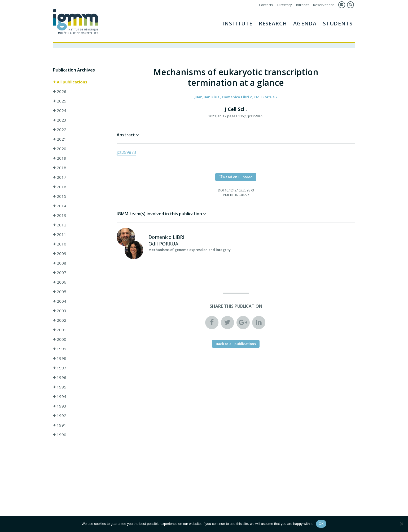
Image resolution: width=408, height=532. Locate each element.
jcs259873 (126, 152)
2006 (60, 282)
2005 (60, 292)
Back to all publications (236, 344)
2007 (60, 272)
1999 (60, 349)
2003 (60, 311)
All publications (70, 82)
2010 (60, 244)
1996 (60, 377)
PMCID (228, 195)
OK (321, 524)
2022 (60, 129)
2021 (60, 139)
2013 (60, 215)
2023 (60, 120)
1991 (60, 425)
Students (338, 23)
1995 (60, 387)
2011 (60, 234)
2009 (60, 253)
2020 (60, 149)
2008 (60, 263)
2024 (60, 110)
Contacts (266, 5)
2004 (60, 301)
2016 (60, 187)
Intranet (302, 5)
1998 (60, 358)
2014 (60, 206)
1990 (60, 435)
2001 (60, 330)
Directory (285, 5)
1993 (60, 406)
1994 (60, 396)
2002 (60, 320)
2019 (60, 158)
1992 (60, 415)
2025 (60, 101)
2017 (60, 177)
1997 (60, 368)
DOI (221, 190)
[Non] (401, 524)
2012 (60, 225)
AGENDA (305, 23)
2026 (60, 91)
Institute (238, 23)
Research (273, 23)
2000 (60, 339)
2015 (60, 196)
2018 (60, 168)
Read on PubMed (236, 177)
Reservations (324, 5)
